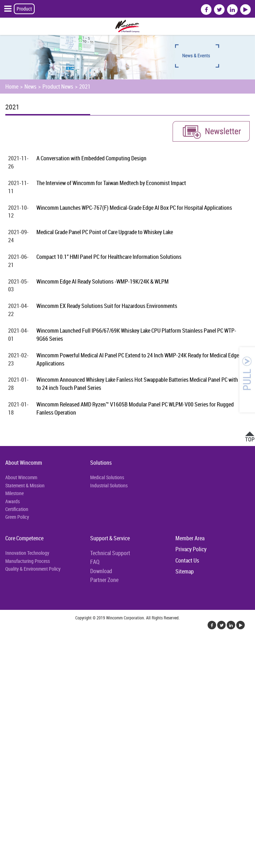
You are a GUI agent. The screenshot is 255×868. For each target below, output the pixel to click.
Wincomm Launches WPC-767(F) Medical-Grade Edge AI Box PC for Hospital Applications (134, 208)
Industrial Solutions (109, 485)
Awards (13, 501)
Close (6, 645)
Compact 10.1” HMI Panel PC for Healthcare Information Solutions (109, 257)
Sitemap (185, 571)
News (30, 87)
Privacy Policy (191, 549)
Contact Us (187, 560)
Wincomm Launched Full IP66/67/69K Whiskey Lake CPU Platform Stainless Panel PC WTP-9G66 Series (136, 335)
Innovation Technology (27, 553)
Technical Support (110, 553)
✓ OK (178, 864)
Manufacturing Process (28, 561)
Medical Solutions (107, 477)
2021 (85, 87)
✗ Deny (8, 670)
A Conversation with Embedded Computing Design (91, 158)
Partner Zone (104, 580)
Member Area (190, 538)
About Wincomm (24, 463)
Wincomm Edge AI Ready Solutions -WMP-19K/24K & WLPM (103, 281)
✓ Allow (9, 662)
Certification (17, 509)
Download (101, 571)
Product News (58, 87)
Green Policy (17, 517)
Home (12, 87)
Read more (14, 730)
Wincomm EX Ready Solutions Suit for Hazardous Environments (107, 306)
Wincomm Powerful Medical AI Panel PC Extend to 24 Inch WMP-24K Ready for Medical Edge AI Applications (141, 359)
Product (24, 9)
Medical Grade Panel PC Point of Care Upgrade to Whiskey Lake (105, 232)
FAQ (95, 562)
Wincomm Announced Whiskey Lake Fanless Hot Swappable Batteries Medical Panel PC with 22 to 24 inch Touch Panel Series (141, 384)
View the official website (56, 730)
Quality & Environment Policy (33, 569)
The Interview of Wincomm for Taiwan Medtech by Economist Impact (111, 183)
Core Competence (24, 538)
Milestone (15, 493)
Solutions (101, 463)
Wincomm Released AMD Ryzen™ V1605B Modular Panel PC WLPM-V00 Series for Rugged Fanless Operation (135, 408)
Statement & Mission (25, 485)
